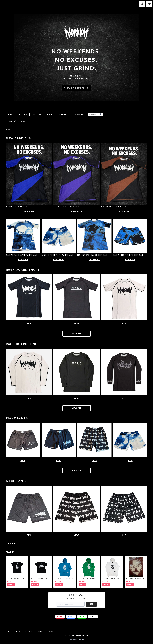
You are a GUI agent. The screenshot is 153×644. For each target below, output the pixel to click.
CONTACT (63, 114)
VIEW (29, 324)
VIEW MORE (29, 212)
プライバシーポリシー (15, 631)
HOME (11, 114)
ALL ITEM (23, 114)
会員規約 (50, 631)
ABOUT (51, 114)
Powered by (77, 640)
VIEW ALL (76, 334)
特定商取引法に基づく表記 (34, 631)
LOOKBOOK (78, 114)
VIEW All (76, 471)
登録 (91, 604)
